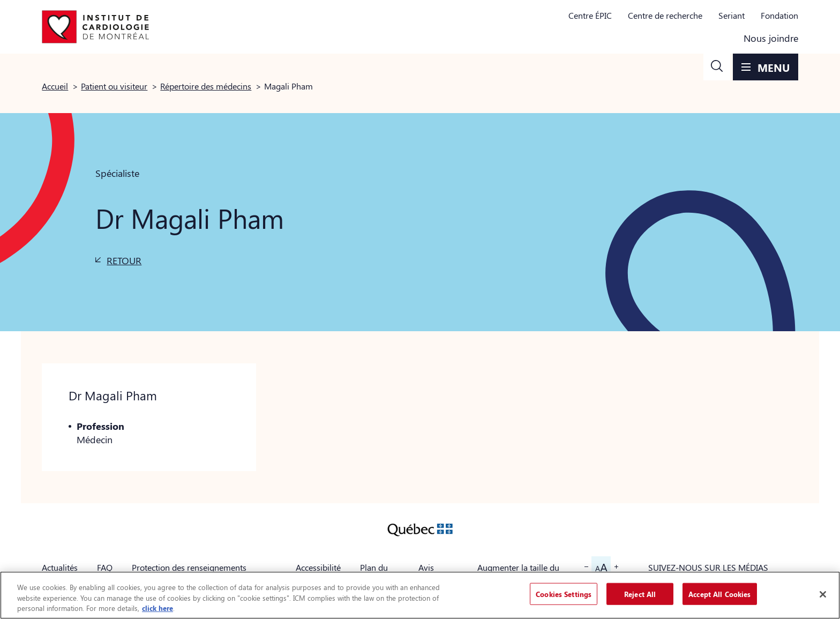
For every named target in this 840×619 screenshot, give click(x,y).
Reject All (640, 594)
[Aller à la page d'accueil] (95, 27)
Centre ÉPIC (590, 15)
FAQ (105, 567)
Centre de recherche (665, 15)
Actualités (60, 567)
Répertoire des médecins (206, 86)
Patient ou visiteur (114, 86)
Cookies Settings (564, 594)
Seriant (732, 15)
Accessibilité (318, 567)
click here (157, 608)
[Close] (823, 594)
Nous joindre (771, 38)
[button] (717, 67)
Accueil (55, 86)
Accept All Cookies (719, 594)
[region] (420, 595)
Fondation (779, 15)
